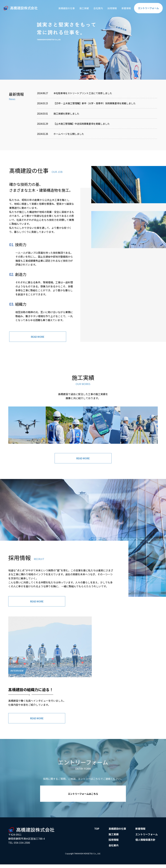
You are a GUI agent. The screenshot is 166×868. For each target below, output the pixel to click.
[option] (83, 40)
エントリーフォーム (147, 836)
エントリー (148, 8)
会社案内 (95, 8)
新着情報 (124, 8)
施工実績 (81, 8)
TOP (97, 831)
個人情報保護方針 (145, 842)
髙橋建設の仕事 (62, 8)
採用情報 (110, 8)
